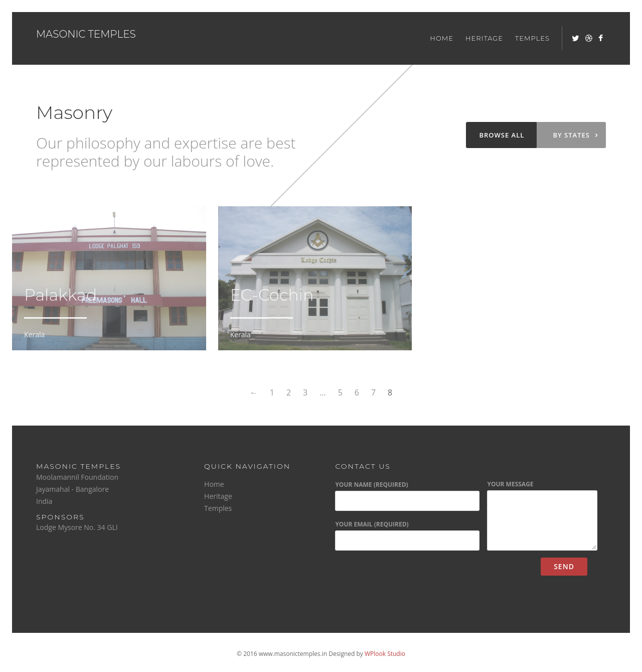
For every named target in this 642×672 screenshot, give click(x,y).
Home (442, 38)
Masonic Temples (86, 34)
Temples (532, 38)
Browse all (502, 135)
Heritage (484, 38)
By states (575, 135)
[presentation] (410, 577)
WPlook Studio (385, 654)
